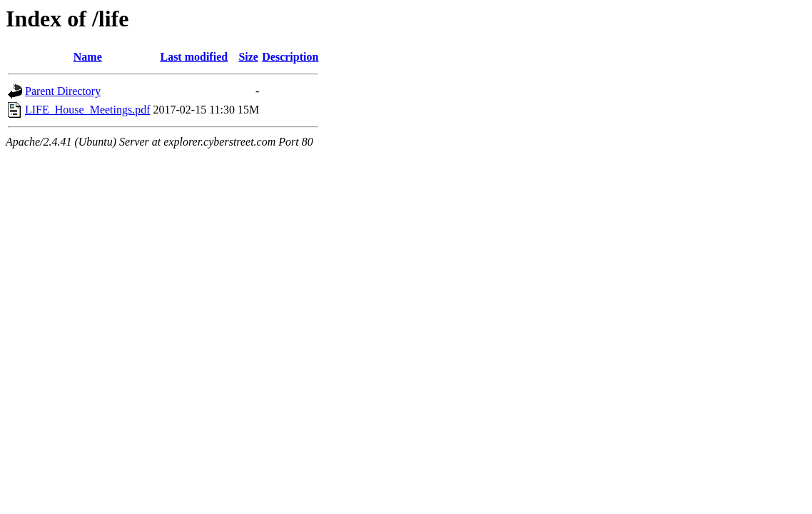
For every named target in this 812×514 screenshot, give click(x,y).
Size (248, 57)
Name (88, 57)
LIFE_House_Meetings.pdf (88, 110)
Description (290, 57)
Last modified (194, 57)
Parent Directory (63, 91)
